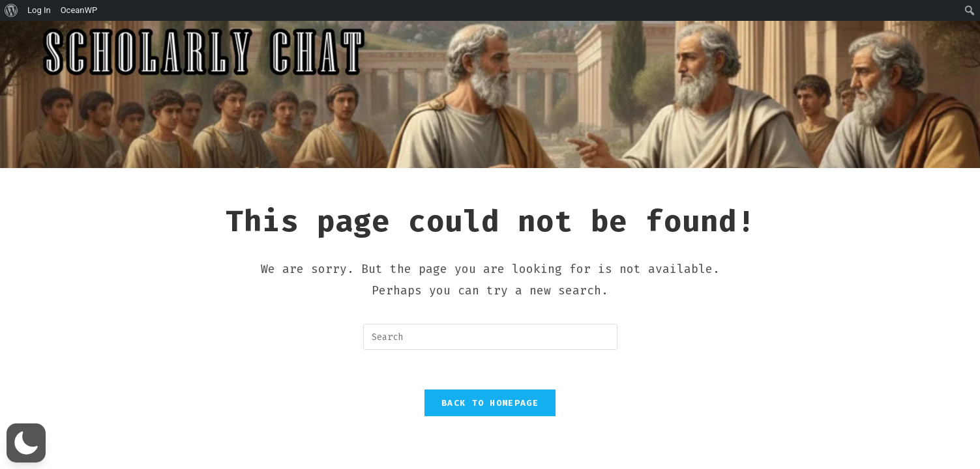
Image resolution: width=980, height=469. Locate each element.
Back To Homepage (490, 403)
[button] (26, 443)
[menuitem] (11, 10)
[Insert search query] (490, 337)
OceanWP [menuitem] (79, 10)
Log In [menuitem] (39, 10)
